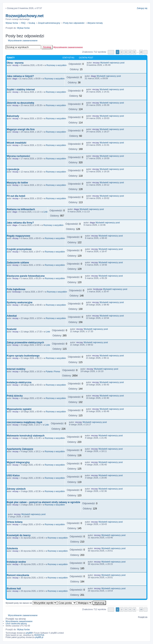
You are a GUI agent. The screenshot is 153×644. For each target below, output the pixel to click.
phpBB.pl (39, 637)
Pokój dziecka (15, 396)
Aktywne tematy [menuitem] (95, 23)
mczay (15, 65)
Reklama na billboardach (21, 209)
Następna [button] (146, 52)
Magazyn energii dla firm (21, 129)
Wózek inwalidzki (17, 143)
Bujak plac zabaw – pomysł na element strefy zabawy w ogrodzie (44, 502)
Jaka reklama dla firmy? (20, 223)
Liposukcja (13, 169)
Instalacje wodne (16, 562)
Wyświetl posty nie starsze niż (31, 603)
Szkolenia (12, 548)
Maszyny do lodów (17, 183)
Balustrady (13, 116)
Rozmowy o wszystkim (57, 65)
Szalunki (12, 329)
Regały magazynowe (18, 236)
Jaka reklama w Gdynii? (20, 76)
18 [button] (141, 52)
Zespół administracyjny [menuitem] (49, 23)
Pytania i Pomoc (53, 372)
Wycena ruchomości (18, 156)
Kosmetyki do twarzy (19, 535)
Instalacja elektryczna (19, 382)
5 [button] (134, 52)
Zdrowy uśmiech (16, 489)
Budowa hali (14, 589)
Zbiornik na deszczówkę (20, 103)
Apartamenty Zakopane (20, 449)
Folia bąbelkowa (16, 289)
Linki (46, 212)
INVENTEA (39, 635)
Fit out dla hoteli (16, 196)
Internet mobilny (16, 369)
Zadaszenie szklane (18, 263)
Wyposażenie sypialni (19, 409)
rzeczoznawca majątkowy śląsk (25, 422)
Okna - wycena (15, 63)
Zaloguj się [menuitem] (142, 8)
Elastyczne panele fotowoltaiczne (26, 276)
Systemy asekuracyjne (20, 302)
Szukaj (47, 47)
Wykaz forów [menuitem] (12, 23)
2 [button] (122, 52)
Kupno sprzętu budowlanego (23, 356)
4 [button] (130, 52)
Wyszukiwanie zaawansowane (23, 40)
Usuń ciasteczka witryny (16, 624)
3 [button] (126, 52)
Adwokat (12, 316)
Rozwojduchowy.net (25, 16)
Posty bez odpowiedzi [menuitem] (74, 23)
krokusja (16, 292)
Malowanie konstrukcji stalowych (26, 436)
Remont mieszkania (18, 575)
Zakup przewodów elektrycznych (25, 343)
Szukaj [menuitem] (32, 23)
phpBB (29, 633)
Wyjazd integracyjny (18, 462)
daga (15, 79)
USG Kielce (13, 476)
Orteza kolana (15, 522)
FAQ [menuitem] (23, 23)
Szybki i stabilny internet (21, 90)
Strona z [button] (111, 52)
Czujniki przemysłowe (19, 249)
